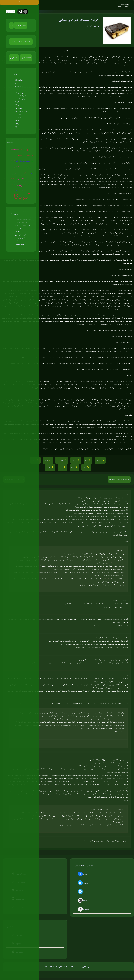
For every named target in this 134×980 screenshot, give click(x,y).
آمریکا (22, 197)
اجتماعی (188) (19, 80)
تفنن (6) (17, 127)
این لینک (66, 440)
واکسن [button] (61, 468)
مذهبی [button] (46, 461)
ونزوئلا (25, 185)
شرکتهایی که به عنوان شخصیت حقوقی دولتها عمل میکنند (23, 238)
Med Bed (18, 232)
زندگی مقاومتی (23, 173)
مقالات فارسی (14, 58)
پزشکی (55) (18, 115)
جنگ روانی (30, 185)
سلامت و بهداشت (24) (22, 112)
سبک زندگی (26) (20, 90)
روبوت (25, 155)
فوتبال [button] (73, 468)
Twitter (83, 883)
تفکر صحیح (31, 155)
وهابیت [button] (48, 468)
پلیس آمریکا (25, 191)
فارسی (11, 12)
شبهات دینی (15, 149)
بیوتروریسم (22, 167)
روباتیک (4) (22, 99)
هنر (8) (17, 121)
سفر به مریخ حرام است (125, 269)
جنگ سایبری (19, 191)
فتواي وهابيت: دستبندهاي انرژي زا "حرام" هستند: (118, 124)
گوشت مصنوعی (20, 244)
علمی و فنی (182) (20, 93)
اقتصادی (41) (19, 108)
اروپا (12, 167)
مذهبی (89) (18, 105)
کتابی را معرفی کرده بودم (85, 385)
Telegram (83, 892)
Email (82, 901)
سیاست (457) (19, 87)
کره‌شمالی (13, 161)
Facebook (83, 875)
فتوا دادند (106, 579)
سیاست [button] (74, 461)
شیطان (12, 179)
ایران (17, 173)
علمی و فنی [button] (60, 461)
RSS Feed (83, 910)
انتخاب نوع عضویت (21, 26)
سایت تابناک (53, 443)
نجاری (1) (18, 102)
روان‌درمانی (14, 185)
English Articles (26, 58)
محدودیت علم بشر (23, 161)
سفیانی (32, 149)
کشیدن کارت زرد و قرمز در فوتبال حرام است (119, 194)
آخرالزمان (12, 173)
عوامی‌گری (31, 179)
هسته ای (19, 155)
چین (20, 185)
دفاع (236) (18, 83)
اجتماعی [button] (98, 461)
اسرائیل (17, 167)
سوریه (31, 173)
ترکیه (11, 155)
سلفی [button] (84, 468)
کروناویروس (29, 167)
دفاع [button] (86, 461)
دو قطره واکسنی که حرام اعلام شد (122, 336)
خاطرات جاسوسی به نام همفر (116, 563)
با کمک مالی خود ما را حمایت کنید (21, 42)
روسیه (25, 150)
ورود (11, 26)
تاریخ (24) (18, 118)
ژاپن (27, 179)
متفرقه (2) (18, 124)
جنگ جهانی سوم (20, 179)
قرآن (32, 161)
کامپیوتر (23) (22, 96)
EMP (14, 155)
